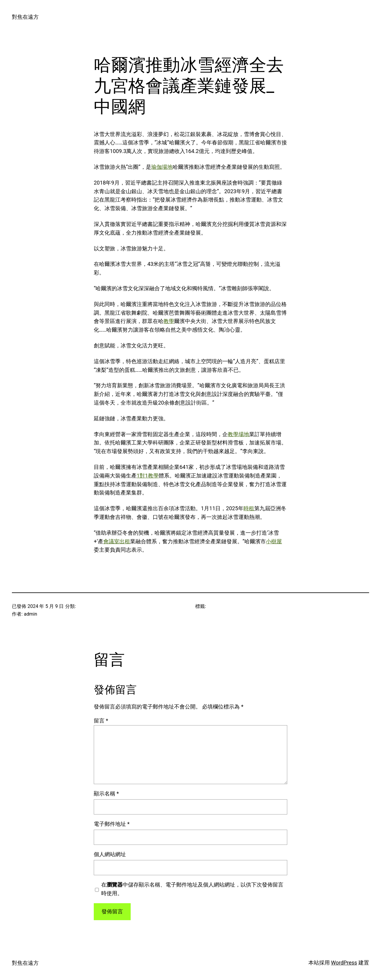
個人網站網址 (110, 854)
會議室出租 (117, 541)
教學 (169, 321)
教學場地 (238, 434)
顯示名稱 (106, 793)
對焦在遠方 (25, 17)
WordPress (344, 963)
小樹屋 (274, 541)
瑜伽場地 (162, 167)
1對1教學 (148, 476)
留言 (101, 721)
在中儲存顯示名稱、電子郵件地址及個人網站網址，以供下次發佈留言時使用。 (192, 889)
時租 (249, 508)
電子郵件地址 (112, 824)
